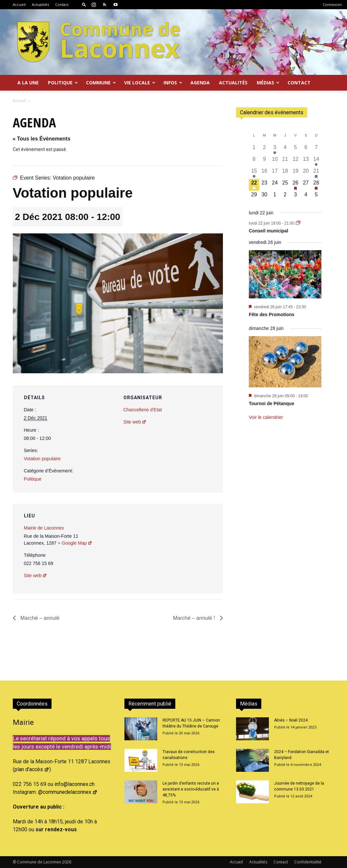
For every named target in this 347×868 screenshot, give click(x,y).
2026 (67, 862)
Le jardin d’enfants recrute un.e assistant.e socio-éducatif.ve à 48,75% (191, 789)
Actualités (40, 4)
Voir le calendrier (266, 417)
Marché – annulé (39, 618)
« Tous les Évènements (42, 139)
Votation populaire (42, 459)
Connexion (332, 4)
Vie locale (140, 83)
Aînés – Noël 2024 (291, 720)
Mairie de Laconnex (44, 528)
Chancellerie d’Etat (143, 410)
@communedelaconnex (68, 792)
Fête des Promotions (271, 315)
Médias (268, 83)
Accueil (19, 4)
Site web (135, 422)
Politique (63, 83)
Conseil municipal (269, 231)
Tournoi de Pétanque (271, 403)
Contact (62, 4)
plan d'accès (32, 769)
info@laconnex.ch (75, 784)
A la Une (28, 83)
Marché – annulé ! (195, 618)
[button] (84, 4)
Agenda (200, 83)
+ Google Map (75, 543)
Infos (173, 83)
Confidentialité (308, 862)
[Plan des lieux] (183, 549)
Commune (101, 83)
